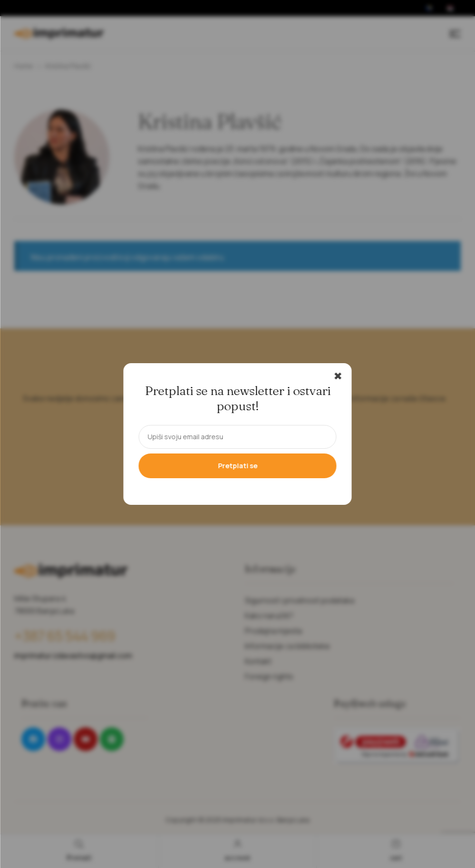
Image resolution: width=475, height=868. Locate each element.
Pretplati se (237, 466)
